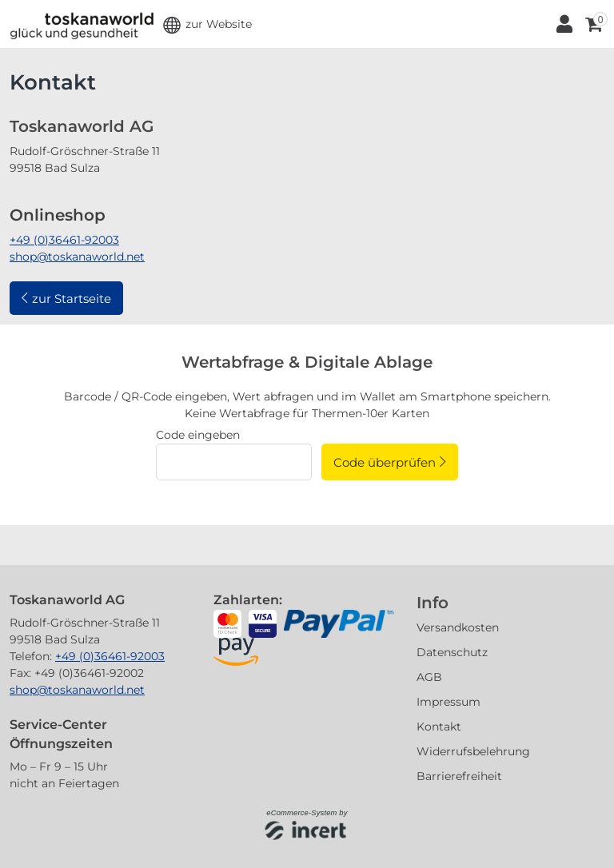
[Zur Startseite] (82, 24)
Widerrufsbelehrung (473, 751)
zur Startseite (72, 299)
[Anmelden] (563, 24)
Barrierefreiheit (459, 776)
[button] (207, 24)
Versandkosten (458, 627)
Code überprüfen (385, 462)
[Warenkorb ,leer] (592, 24)
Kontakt (439, 727)
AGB (429, 677)
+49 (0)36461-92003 (64, 240)
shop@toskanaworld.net (77, 257)
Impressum (449, 702)
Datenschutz (452, 652)
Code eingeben (198, 435)
